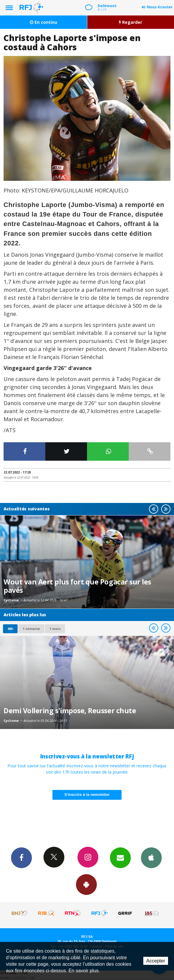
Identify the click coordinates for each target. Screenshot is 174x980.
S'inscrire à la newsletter (87, 795)
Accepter (156, 961)
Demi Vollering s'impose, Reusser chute (70, 711)
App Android (86, 884)
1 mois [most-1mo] (55, 629)
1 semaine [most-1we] (31, 629)
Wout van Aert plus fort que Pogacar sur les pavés (77, 586)
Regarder (130, 22)
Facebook (21, 857)
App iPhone (151, 857)
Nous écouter (160, 7)
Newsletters (120, 857)
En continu (44, 22)
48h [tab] (10, 629)
